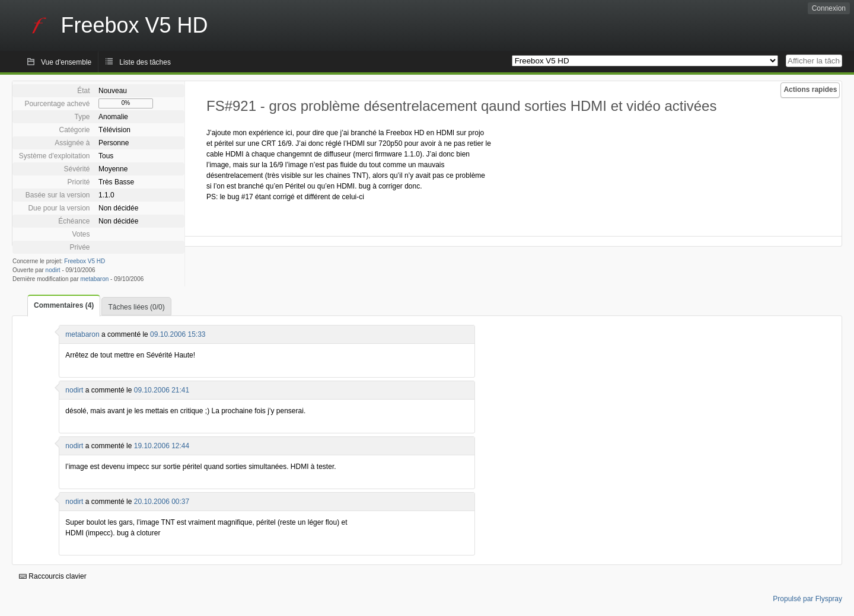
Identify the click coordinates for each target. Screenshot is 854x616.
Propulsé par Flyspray (807, 599)
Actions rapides (810, 90)
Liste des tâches (145, 62)
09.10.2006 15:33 (178, 334)
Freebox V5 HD (85, 261)
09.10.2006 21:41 (162, 390)
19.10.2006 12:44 (162, 446)
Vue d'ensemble (66, 62)
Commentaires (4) (64, 305)
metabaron (95, 279)
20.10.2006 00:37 (162, 502)
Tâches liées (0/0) (136, 307)
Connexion (829, 8)
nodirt (53, 270)
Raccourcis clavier (53, 576)
